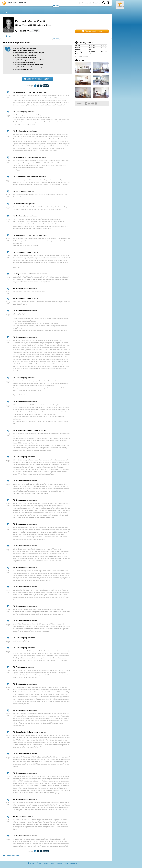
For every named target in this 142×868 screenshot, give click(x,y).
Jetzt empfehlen (38, 79)
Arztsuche (5, 13)
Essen (11, 13)
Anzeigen (36, 31)
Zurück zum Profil (11, 856)
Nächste (46, 86)
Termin (92, 31)
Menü (56, 5)
